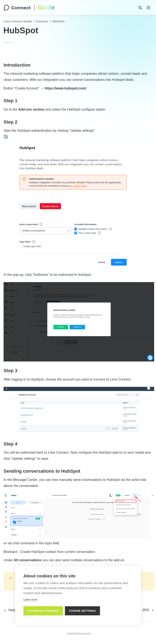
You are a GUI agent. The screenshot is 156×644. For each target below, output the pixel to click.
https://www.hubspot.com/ (65, 88)
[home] (29, 8)
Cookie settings (83, 611)
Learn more (30, 599)
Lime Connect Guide (18, 21)
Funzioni (42, 21)
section (39, 109)
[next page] (148, 610)
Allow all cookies (43, 611)
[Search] (140, 8)
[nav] (148, 8)
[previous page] (14, 610)
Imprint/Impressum (79, 634)
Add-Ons (58, 21)
